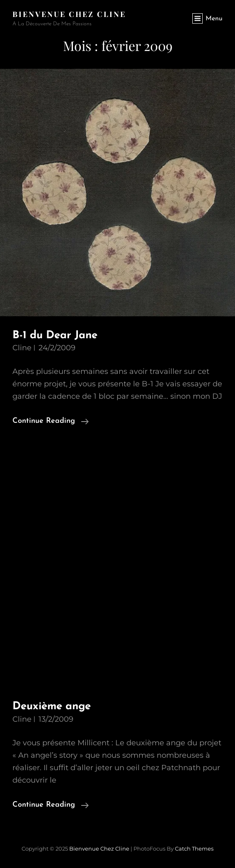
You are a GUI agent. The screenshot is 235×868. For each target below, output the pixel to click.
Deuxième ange (52, 707)
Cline (22, 348)
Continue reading (51, 421)
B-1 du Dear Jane (55, 336)
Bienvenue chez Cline (69, 14)
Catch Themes (194, 849)
